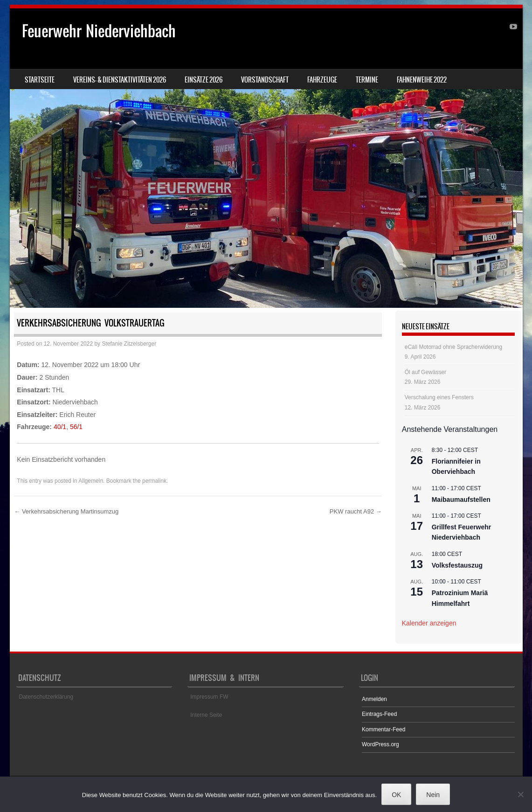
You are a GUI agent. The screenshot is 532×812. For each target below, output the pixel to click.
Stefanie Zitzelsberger (129, 344)
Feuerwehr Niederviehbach (99, 31)
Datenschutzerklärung (46, 697)
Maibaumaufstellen (461, 500)
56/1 (76, 427)
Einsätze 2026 (204, 80)
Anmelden (374, 699)
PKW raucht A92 (356, 511)
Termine (367, 80)
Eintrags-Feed (379, 714)
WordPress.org (380, 744)
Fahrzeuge (322, 80)
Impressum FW (209, 697)
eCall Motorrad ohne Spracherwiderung (453, 347)
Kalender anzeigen (429, 623)
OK (396, 795)
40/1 (60, 427)
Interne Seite (206, 715)
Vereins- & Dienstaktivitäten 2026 (120, 80)
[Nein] (520, 794)
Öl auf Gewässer (425, 372)
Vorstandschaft (265, 80)
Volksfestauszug (457, 565)
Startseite (40, 80)
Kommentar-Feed (383, 729)
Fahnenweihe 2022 (422, 80)
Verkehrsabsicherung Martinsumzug (66, 511)
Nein (433, 795)
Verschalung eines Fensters (439, 397)
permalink (154, 481)
